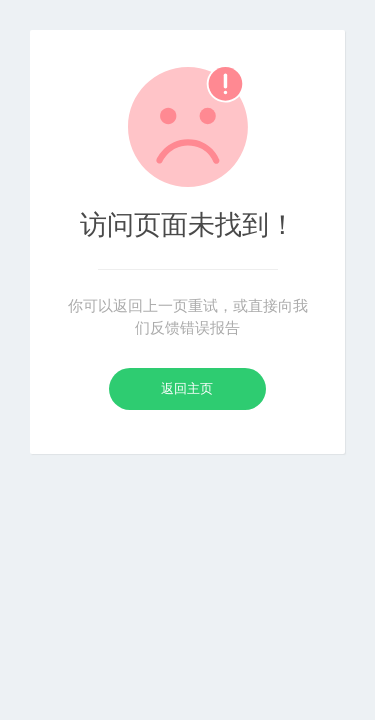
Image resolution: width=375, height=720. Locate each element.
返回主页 (187, 388)
